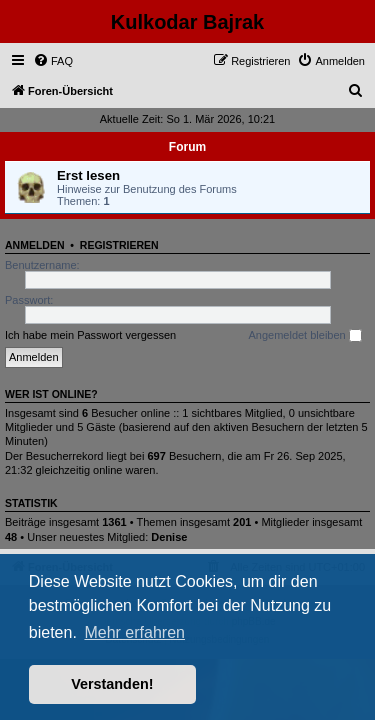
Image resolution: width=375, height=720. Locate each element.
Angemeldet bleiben (304, 336)
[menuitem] (53, 61)
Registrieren (119, 245)
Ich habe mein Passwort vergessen (90, 335)
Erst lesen (88, 175)
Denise (169, 537)
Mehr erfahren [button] (134, 632)
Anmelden (35, 245)
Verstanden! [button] (112, 684)
